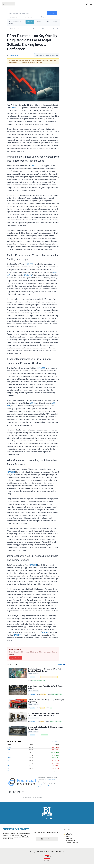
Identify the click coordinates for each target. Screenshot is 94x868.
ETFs (47, 22)
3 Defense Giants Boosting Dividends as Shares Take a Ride (46, 732)
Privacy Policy (45, 789)
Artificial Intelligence (45, 677)
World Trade (44, 696)
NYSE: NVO (28, 275)
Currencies (36, 29)
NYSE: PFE (16, 108)
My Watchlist (29, 17)
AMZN (9, 751)
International (46, 29)
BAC (9, 759)
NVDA (9, 770)
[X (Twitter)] (10, 796)
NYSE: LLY (32, 403)
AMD (9, 757)
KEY (42, 681)
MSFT (9, 767)
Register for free (8, 4)
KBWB (39, 681)
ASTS (52, 725)
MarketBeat (33, 677)
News (29, 29)
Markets (30, 22)
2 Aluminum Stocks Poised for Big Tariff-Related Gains (46, 688)
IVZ (36, 681)
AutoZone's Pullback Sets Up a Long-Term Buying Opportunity (44, 703)
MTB (45, 681)
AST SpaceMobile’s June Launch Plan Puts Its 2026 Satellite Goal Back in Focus (45, 717)
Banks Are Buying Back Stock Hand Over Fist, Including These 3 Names (45, 670)
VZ (63, 725)
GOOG (9, 762)
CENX (54, 696)
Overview (21, 29)
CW (43, 739)
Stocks (39, 22)
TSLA (9, 775)
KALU (59, 696)
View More (61, 664)
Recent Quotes (13, 17)
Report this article (16, 658)
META (9, 765)
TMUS (58, 725)
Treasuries (56, 29)
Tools (55, 22)
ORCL (9, 773)
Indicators (43, 17)
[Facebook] (14, 796)
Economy (43, 710)
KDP (62, 696)
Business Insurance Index (15, 23)
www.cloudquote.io (50, 784)
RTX (49, 739)
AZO (52, 710)
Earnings (43, 725)
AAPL (9, 754)
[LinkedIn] (19, 796)
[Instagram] (23, 796)
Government (57, 677)
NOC (46, 739)
